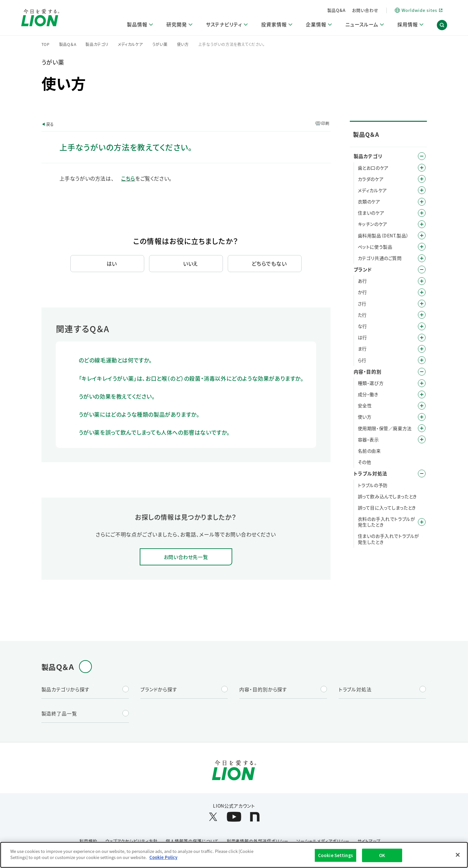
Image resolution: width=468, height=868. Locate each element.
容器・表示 (368, 439)
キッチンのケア (373, 224)
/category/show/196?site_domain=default (422, 338)
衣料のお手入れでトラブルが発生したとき (387, 522)
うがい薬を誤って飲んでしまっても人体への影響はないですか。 (154, 432)
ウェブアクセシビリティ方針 (132, 841)
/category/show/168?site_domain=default (422, 522)
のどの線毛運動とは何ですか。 (115, 360)
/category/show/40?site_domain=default (422, 394)
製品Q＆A (68, 44)
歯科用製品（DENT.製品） (383, 235)
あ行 (362, 281)
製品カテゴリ (97, 44)
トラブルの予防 (373, 485)
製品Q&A (337, 10)
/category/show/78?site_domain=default (422, 428)
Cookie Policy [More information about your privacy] (163, 857)
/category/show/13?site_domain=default (422, 292)
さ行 (362, 304)
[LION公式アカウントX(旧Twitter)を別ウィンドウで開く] (213, 817)
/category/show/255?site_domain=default (422, 213)
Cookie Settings (336, 855)
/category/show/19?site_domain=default (422, 304)
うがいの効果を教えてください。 (117, 396)
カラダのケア (371, 179)
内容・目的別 (368, 372)
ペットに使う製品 (375, 247)
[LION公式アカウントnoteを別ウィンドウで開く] (255, 817)
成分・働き (368, 394)
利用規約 (88, 841)
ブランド (363, 269)
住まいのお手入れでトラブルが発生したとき (389, 539)
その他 (365, 462)
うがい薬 (160, 44)
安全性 (365, 405)
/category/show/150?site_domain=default (422, 190)
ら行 (362, 360)
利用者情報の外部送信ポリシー (258, 841)
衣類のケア (369, 201)
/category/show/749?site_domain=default (422, 235)
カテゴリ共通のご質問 (380, 258)
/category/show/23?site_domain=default (422, 315)
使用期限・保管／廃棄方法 (385, 428)
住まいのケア (371, 213)
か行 (362, 292)
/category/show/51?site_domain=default (422, 417)
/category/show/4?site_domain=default (422, 156)
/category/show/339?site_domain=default (422, 349)
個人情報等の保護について (192, 841)
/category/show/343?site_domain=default (422, 258)
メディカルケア (130, 44)
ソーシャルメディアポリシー (323, 841)
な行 (362, 326)
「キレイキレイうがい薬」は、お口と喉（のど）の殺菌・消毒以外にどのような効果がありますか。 (191, 378)
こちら (128, 178)
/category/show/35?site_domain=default (422, 281)
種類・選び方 (371, 383)
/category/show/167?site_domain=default (422, 474)
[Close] (458, 855)
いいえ (191, 263)
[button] (442, 25)
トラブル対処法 (371, 473)
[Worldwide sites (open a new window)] (418, 10)
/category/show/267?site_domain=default (422, 224)
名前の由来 (369, 451)
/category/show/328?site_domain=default (422, 247)
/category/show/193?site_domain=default (422, 179)
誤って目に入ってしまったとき (387, 508)
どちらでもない (269, 263)
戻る (50, 124)
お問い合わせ (365, 10)
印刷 (325, 123)
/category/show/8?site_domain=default (422, 372)
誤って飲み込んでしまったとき (387, 496)
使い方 (183, 44)
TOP (46, 44)
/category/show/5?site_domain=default (422, 168)
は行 (362, 337)
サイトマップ (369, 841)
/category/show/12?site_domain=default (422, 270)
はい (112, 263)
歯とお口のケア (373, 168)
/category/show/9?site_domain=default (422, 383)
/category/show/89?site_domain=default (422, 439)
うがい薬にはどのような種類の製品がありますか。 (139, 414)
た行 (362, 315)
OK (382, 855)
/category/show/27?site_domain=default (422, 326)
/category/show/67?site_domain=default (422, 406)
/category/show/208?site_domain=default (422, 202)
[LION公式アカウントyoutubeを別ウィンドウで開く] (234, 817)
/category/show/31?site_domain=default (422, 360)
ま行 (362, 349)
